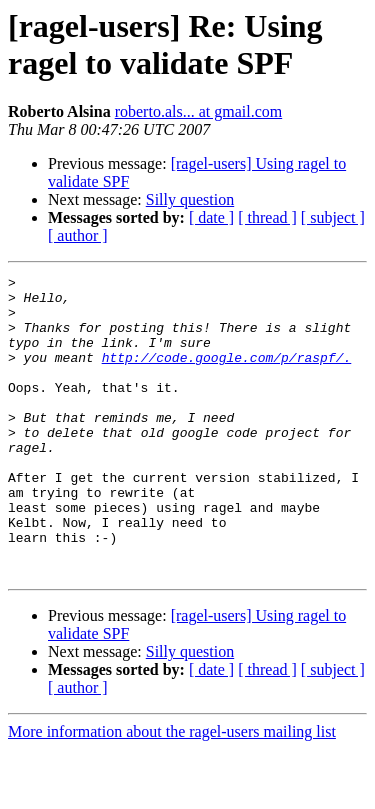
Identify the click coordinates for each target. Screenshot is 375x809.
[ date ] (211, 217)
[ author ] (78, 235)
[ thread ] (267, 217)
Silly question (190, 199)
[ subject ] (333, 217)
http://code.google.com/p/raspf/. (227, 375)
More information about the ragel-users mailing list (172, 791)
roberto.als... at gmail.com (199, 111)
